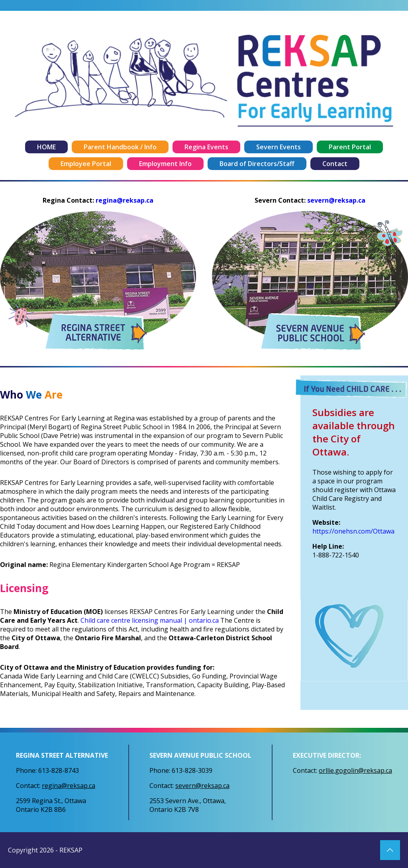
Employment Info (165, 164)
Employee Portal (86, 164)
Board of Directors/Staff (257, 164)
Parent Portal (350, 147)
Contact (335, 164)
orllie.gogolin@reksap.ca (355, 770)
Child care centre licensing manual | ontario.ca (150, 620)
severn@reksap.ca (336, 200)
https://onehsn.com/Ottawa (353, 531)
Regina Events (206, 147)
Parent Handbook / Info (120, 147)
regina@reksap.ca (125, 200)
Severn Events (279, 147)
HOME (46, 147)
